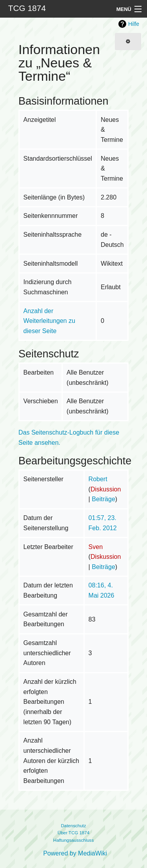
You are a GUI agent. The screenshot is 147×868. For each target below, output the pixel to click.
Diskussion (106, 489)
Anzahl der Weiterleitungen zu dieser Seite (49, 321)
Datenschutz (73, 826)
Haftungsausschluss (73, 840)
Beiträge (103, 499)
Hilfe (134, 24)
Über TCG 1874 (73, 833)
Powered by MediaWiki (75, 853)
